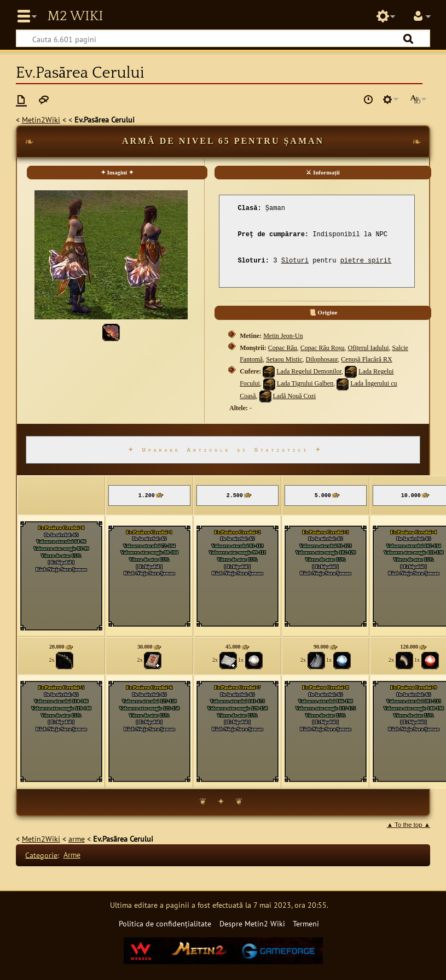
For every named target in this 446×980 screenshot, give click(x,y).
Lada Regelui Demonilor (309, 371)
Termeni (306, 923)
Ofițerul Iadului (369, 348)
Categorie (41, 854)
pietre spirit (366, 261)
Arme (72, 854)
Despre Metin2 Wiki (252, 923)
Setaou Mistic (284, 359)
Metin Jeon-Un (283, 336)
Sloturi (295, 261)
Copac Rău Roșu (323, 348)
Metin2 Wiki (75, 16)
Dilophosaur (322, 359)
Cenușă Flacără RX (366, 359)
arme (77, 839)
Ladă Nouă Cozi (295, 396)
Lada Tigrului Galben (305, 383)
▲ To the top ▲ (409, 825)
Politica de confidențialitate (165, 923)
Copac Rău (283, 348)
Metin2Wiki (41, 119)
